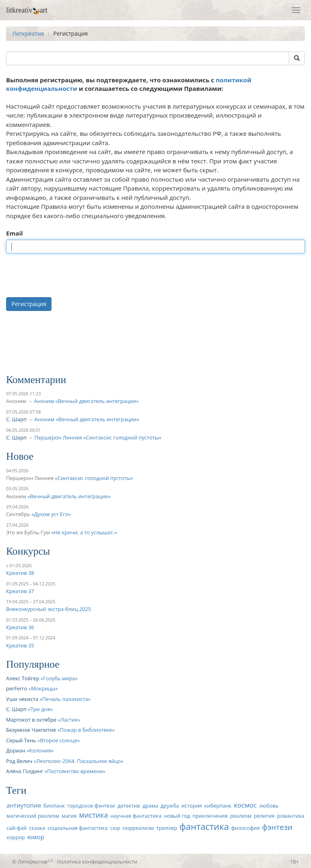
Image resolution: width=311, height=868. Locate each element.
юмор (36, 837)
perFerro (17, 688)
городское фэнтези (91, 806)
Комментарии (36, 380)
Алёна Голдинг (25, 771)
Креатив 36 (20, 627)
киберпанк (218, 806)
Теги (16, 790)
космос (245, 805)
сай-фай (17, 828)
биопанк (54, 806)
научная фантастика (136, 816)
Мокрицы (43, 688)
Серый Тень (21, 740)
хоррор (16, 837)
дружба (170, 806)
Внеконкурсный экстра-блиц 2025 (48, 609)
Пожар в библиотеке (86, 730)
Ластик (69, 720)
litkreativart (27, 10)
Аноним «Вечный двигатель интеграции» (86, 401)
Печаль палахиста (65, 699)
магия (69, 816)
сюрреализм (138, 828)
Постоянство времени (75, 771)
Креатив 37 (20, 591)
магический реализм (33, 816)
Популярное (33, 664)
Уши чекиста (22, 699)
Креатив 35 (20, 645)
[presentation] (68, 275)
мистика (93, 815)
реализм (241, 816)
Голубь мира (59, 678)
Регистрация (29, 304)
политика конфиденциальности (97, 862)
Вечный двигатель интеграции (69, 496)
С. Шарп (16, 419)
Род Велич (19, 761)
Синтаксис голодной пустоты (94, 478)
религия (264, 816)
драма (150, 806)
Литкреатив (28, 33)
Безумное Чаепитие (31, 730)
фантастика (204, 826)
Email (14, 233)
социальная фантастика (78, 828)
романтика (291, 816)
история (192, 806)
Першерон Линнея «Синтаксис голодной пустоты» (98, 437)
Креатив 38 (20, 573)
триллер (166, 828)
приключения (210, 816)
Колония (40, 750)
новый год (177, 816)
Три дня (40, 709)
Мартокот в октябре (31, 720)
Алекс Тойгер (23, 678)
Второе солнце (59, 740)
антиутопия (24, 805)
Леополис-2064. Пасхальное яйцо (78, 761)
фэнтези (277, 827)
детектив (129, 806)
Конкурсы (28, 551)
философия (245, 828)
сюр (115, 828)
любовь (269, 806)
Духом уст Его (51, 514)
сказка (37, 828)
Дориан (16, 750)
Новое (20, 456)
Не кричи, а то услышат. (84, 532)
